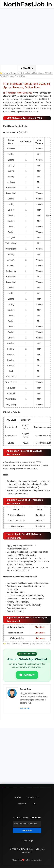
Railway (14, 73)
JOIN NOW (27, 675)
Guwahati (16, 644)
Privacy (22, 804)
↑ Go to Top (27, 840)
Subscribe (27, 830)
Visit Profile (25, 708)
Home (6, 73)
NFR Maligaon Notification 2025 (18, 93)
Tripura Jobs (33, 797)
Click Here (40, 627)
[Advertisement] (27, 37)
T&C (34, 804)
